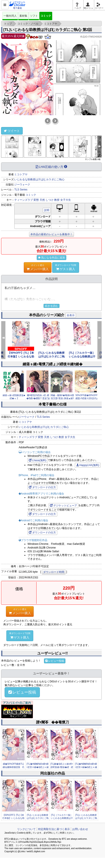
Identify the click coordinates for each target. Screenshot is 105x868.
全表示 (71, 315)
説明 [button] (47, 210)
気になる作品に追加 (52, 258)
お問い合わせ (80, 829)
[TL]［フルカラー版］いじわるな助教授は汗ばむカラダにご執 (82, 357)
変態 (36, 200)
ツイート (12, 131)
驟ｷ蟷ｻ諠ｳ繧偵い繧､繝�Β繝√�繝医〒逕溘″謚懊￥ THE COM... (38, 398)
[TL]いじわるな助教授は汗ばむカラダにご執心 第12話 (52, 357)
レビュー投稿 (55, 661)
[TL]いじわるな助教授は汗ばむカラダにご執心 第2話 (48, 30)
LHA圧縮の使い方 (51, 167)
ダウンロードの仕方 (42, 487)
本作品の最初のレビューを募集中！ (52, 234)
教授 (57, 200)
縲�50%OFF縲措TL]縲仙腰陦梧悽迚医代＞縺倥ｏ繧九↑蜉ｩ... (13, 767)
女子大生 (66, 200)
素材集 (23, 16)
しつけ (50, 200)
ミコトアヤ (21, 174)
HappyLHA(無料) (88, 465)
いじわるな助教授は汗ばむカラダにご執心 (39, 179)
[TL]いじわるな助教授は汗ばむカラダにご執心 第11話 (86, 818)
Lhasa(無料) (38, 460)
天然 (42, 200)
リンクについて (26, 829)
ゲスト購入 (66, 267)
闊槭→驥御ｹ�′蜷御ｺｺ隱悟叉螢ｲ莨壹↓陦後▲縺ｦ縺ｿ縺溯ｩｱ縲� (62, 398)
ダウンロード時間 (54, 572)
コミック (46, 16)
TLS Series (21, 190)
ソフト (34, 16)
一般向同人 (10, 16)
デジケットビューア (64, 506)
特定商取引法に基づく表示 (54, 829)
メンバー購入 (38, 267)
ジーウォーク (22, 185)
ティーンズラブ (24, 200)
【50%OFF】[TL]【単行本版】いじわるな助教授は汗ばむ (21, 357)
